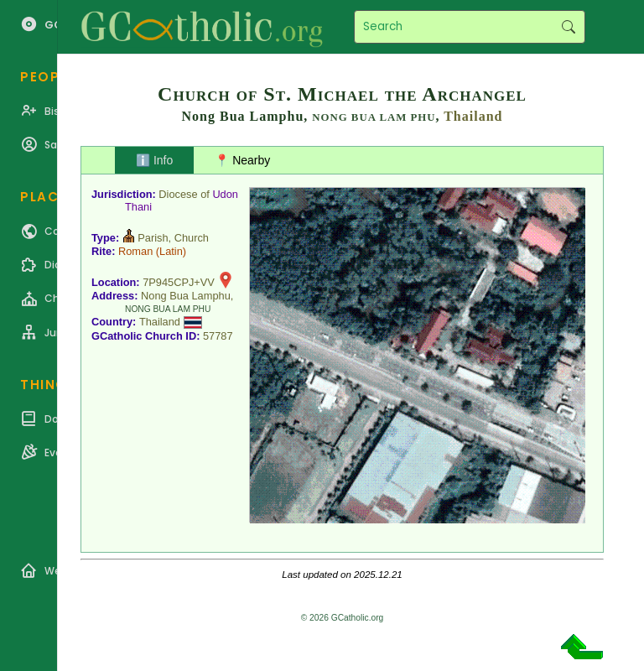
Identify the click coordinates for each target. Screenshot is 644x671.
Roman (135, 251)
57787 (218, 336)
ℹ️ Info (154, 160)
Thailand (473, 116)
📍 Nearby (242, 160)
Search (568, 27)
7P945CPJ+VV (179, 282)
